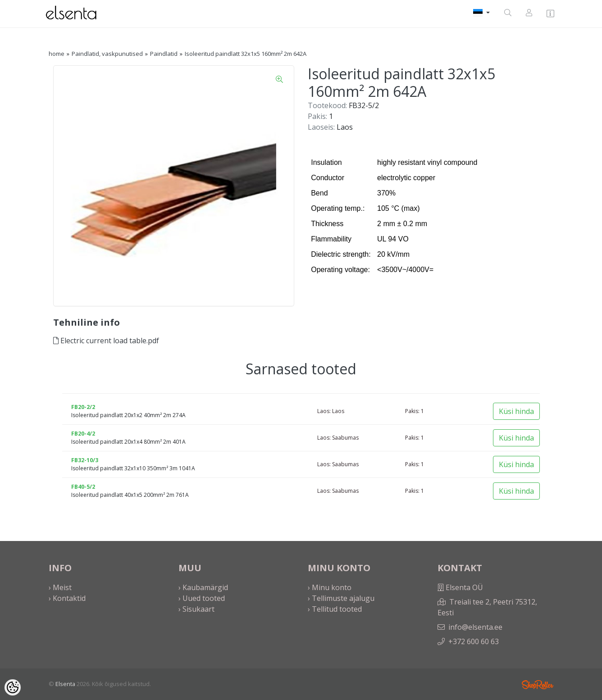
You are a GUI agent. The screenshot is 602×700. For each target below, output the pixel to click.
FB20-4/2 (83, 434)
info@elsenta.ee (475, 627)
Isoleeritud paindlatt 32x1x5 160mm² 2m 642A (246, 54)
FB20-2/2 (83, 407)
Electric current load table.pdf (106, 341)
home (57, 54)
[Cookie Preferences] (13, 687)
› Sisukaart (196, 609)
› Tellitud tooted (335, 609)
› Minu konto (330, 587)
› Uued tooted (202, 598)
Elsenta (65, 684)
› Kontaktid (67, 598)
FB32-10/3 (85, 460)
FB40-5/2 (83, 487)
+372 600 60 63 (474, 641)
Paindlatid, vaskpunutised (107, 54)
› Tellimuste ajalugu (341, 598)
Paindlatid (164, 54)
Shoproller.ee (538, 685)
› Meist (60, 587)
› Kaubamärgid (203, 587)
